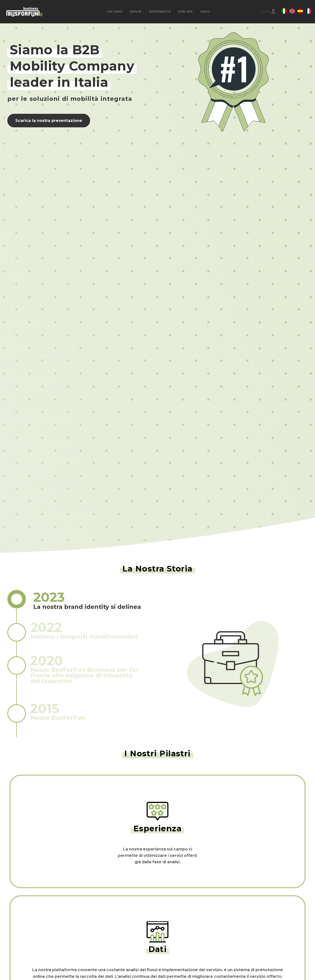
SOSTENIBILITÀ (160, 12)
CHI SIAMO (115, 12)
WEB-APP (185, 12)
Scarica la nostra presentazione (49, 121)
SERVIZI (136, 12)
